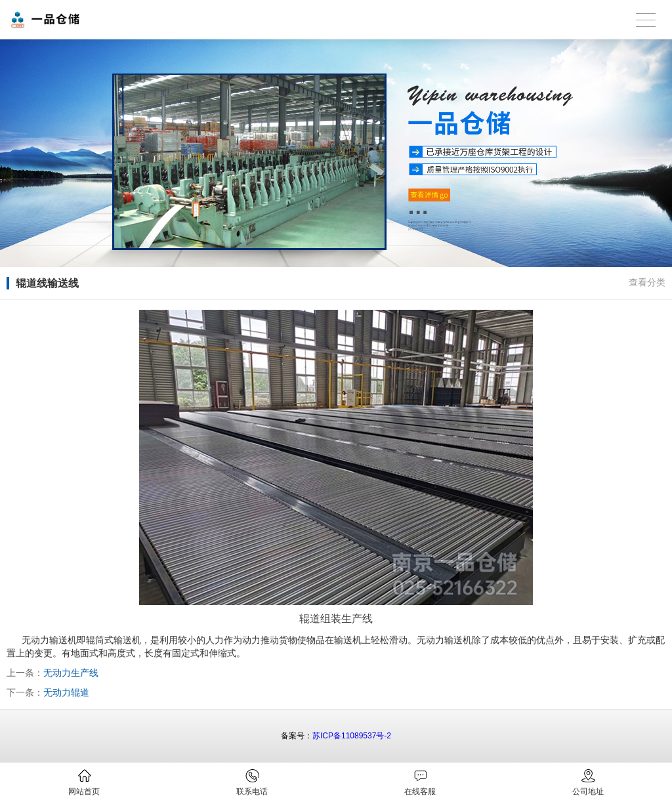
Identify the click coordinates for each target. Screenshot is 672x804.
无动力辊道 (66, 692)
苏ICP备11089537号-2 (352, 736)
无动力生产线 (71, 673)
